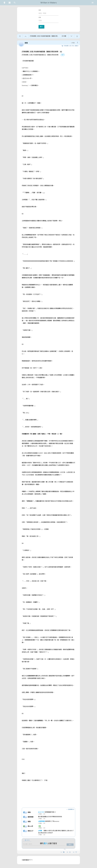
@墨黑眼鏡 (41, 821)
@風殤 (40, 831)
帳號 (40, 10)
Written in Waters (48, 3)
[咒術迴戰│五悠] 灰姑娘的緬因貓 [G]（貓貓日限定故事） (41, 55)
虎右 (73, 46)
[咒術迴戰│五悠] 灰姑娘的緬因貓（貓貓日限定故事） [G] (42, 52)
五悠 (70, 46)
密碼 (40, 17)
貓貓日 (77, 46)
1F (62, 55)
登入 (41, 27)
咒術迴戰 (66, 46)
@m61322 (41, 812)
